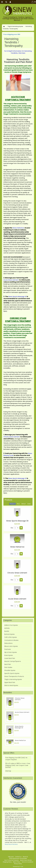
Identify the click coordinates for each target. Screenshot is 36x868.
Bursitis (7, 631)
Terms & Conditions (27, 862)
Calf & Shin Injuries (11, 637)
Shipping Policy (7, 862)
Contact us (18, 857)
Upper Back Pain (10, 682)
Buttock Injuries (10, 634)
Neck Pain (8, 664)
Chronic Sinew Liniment (17, 573)
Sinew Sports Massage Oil (17, 521)
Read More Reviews (11, 844)
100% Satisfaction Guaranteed (18, 858)
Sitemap (8, 771)
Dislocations (8, 643)
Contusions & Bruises (11, 640)
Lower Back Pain (10, 658)
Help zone (11, 857)
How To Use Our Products (12, 860)
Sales (29, 504)
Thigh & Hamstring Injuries (15, 26)
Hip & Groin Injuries (11, 652)
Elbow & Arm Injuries (11, 646)
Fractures (8, 649)
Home (4, 26)
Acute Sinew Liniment (17, 599)
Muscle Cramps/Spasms (13, 661)
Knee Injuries (9, 655)
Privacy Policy (18, 864)
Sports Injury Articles (26, 860)
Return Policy (17, 862)
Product (12, 504)
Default (23, 504)
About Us (25, 857)
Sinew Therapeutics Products (14, 676)
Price (18, 504)
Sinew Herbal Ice (17, 547)
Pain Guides (8, 667)
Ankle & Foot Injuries (11, 625)
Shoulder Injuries (10, 670)
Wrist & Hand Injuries (11, 685)
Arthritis (7, 628)
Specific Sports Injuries (12, 673)
